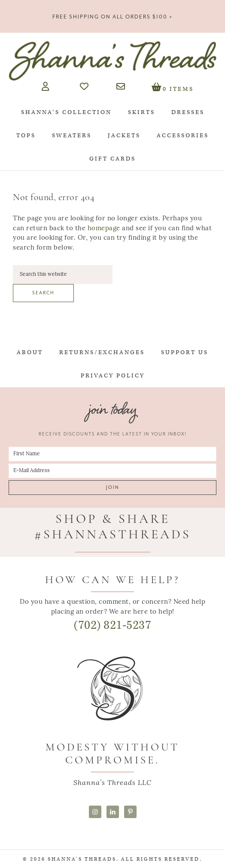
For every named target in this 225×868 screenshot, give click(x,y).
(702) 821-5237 (112, 625)
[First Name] (112, 454)
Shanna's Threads (112, 61)
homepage (104, 229)
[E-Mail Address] (112, 471)
